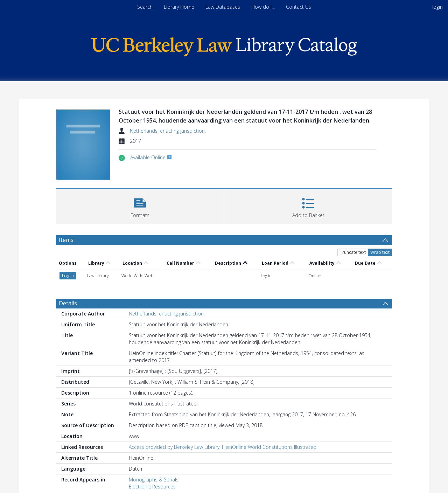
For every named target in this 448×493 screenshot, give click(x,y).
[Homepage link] (224, 45)
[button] (140, 206)
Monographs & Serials (154, 480)
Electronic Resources (152, 487)
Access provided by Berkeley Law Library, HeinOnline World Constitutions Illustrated (223, 447)
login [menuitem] (437, 7)
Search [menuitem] (145, 7)
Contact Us (299, 7)
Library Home (179, 7)
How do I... (263, 7)
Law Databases (223, 7)
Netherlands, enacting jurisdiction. (168, 131)
